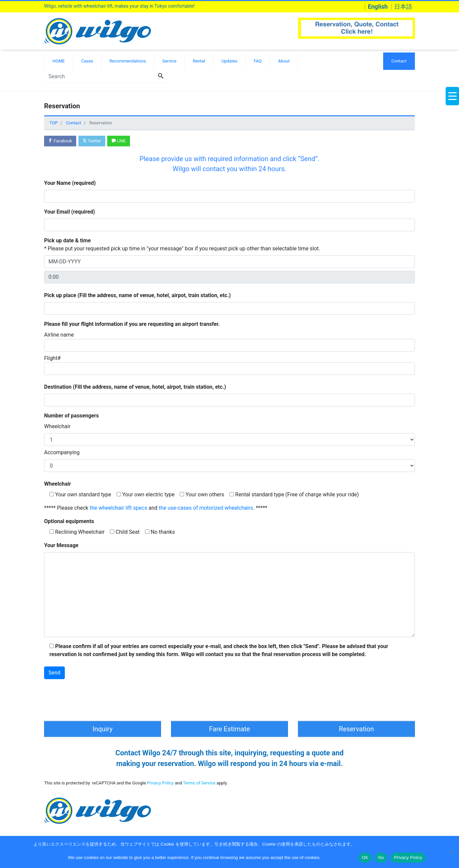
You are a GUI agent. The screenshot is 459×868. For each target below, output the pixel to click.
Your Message (61, 546)
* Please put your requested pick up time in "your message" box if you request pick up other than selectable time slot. (182, 245)
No (381, 857)
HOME (59, 61)
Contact (399, 61)
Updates (229, 61)
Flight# (229, 365)
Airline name (229, 342)
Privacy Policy (160, 782)
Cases (87, 61)
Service (169, 61)
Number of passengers (71, 416)
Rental (199, 61)
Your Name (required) (70, 183)
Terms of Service (199, 782)
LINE (120, 141)
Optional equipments (69, 522)
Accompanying (62, 453)
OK (365, 857)
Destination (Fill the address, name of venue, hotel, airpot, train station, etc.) (135, 387)
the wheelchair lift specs (118, 508)
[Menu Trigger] (452, 96)
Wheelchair (57, 427)
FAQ (258, 61)
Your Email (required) (69, 212)
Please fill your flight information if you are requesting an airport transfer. (132, 324)
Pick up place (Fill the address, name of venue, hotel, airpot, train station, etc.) (137, 296)
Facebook (61, 141)
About (284, 61)
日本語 (403, 7)
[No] (451, 852)
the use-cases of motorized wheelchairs (206, 508)
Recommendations (128, 61)
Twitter (93, 141)
